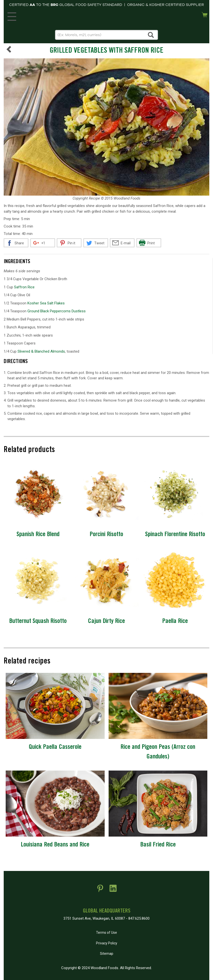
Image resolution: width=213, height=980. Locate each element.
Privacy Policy (107, 943)
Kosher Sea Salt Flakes (46, 303)
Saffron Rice (24, 287)
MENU (11, 15)
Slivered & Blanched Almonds (41, 351)
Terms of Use (106, 933)
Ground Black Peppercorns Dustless (57, 311)
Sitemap (107, 954)
